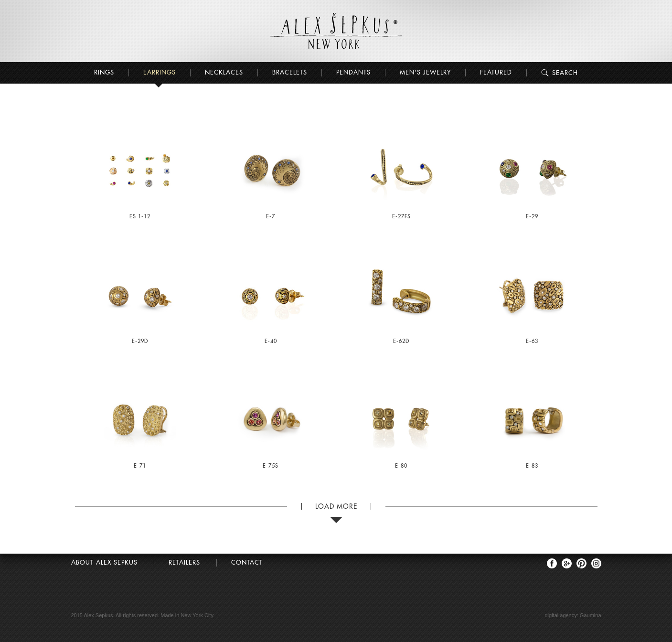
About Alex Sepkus (104, 562)
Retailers (184, 562)
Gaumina (591, 615)
